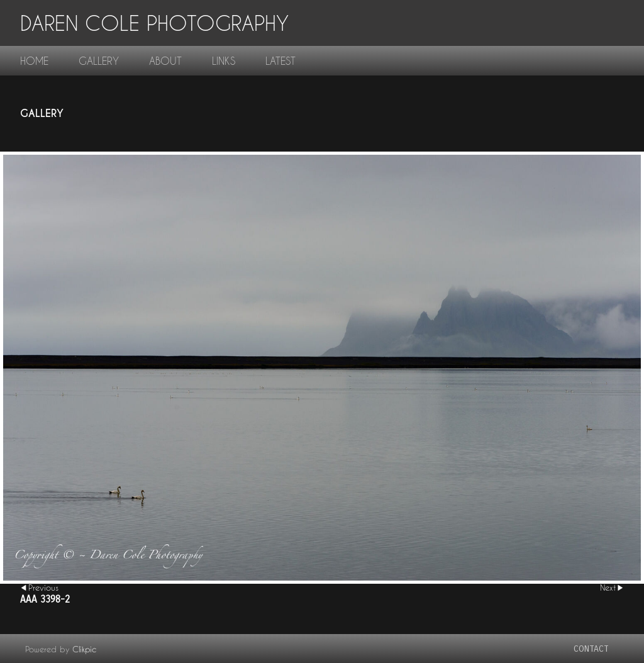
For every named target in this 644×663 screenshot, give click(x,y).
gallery (99, 61)
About (165, 61)
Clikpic (84, 649)
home (34, 61)
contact (591, 649)
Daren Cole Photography (154, 23)
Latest (280, 61)
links (224, 61)
